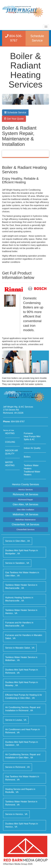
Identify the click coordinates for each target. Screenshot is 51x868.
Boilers (27, 457)
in (18, 541)
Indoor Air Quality (32, 448)
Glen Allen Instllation (26, 510)
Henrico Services (26, 490)
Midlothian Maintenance (26, 520)
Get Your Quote (14, 119)
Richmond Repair (25, 500)
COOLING (10, 442)
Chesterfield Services (25, 530)
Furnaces (28, 433)
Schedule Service (15, 113)
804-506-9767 (18, 422)
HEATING (10, 433)
